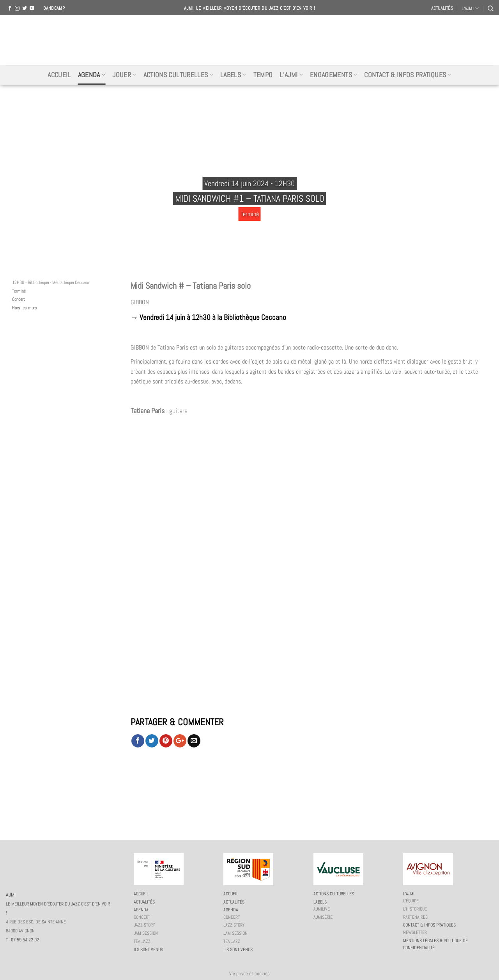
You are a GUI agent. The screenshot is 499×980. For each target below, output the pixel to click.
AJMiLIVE (322, 909)
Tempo (263, 75)
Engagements (334, 75)
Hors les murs (25, 308)
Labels (233, 75)
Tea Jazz (142, 941)
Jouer (124, 75)
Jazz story (144, 925)
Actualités (442, 8)
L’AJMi (291, 75)
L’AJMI (470, 8)
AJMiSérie (323, 917)
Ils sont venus (148, 950)
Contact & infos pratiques (408, 75)
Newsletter (415, 932)
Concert (19, 299)
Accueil (59, 75)
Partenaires (415, 917)
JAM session (146, 933)
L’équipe (411, 901)
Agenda (92, 75)
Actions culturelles (178, 75)
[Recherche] (490, 8)
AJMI (249, 40)
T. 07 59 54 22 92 (22, 940)
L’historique (415, 909)
